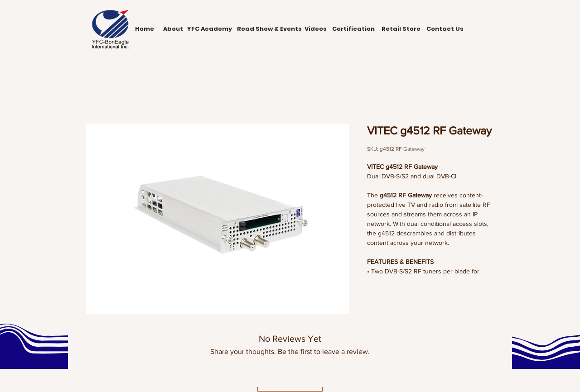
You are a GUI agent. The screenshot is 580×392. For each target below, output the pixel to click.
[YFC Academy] (209, 29)
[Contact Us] (445, 29)
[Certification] (353, 29)
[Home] (145, 29)
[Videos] (316, 29)
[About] (173, 29)
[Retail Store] (401, 29)
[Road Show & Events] (269, 29)
